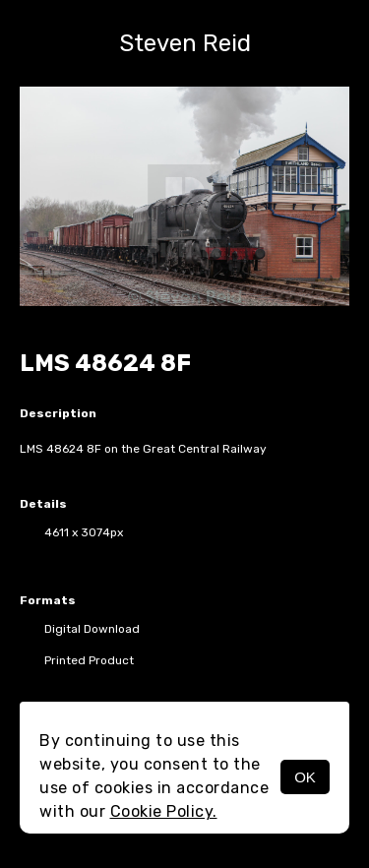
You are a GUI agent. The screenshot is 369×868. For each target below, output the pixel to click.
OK (305, 777)
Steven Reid (185, 43)
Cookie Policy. (164, 811)
